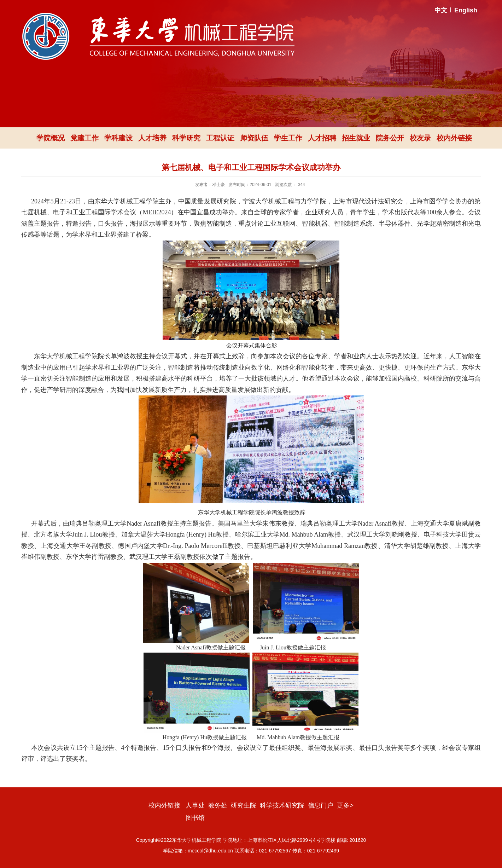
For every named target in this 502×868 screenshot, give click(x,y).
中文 (441, 10)
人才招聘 (322, 138)
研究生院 (244, 805)
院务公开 (390, 138)
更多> (345, 805)
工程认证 (220, 138)
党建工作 (84, 138)
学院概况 (51, 138)
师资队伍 (254, 138)
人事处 (195, 805)
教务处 (218, 805)
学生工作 (288, 138)
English (466, 10)
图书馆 (195, 818)
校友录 (420, 138)
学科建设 (118, 138)
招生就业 (356, 138)
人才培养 (152, 138)
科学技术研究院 (282, 805)
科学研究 (186, 138)
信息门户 (321, 805)
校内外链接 (454, 138)
